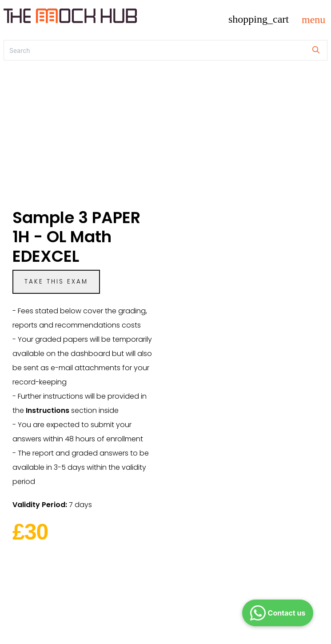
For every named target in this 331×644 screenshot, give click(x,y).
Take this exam (56, 282)
